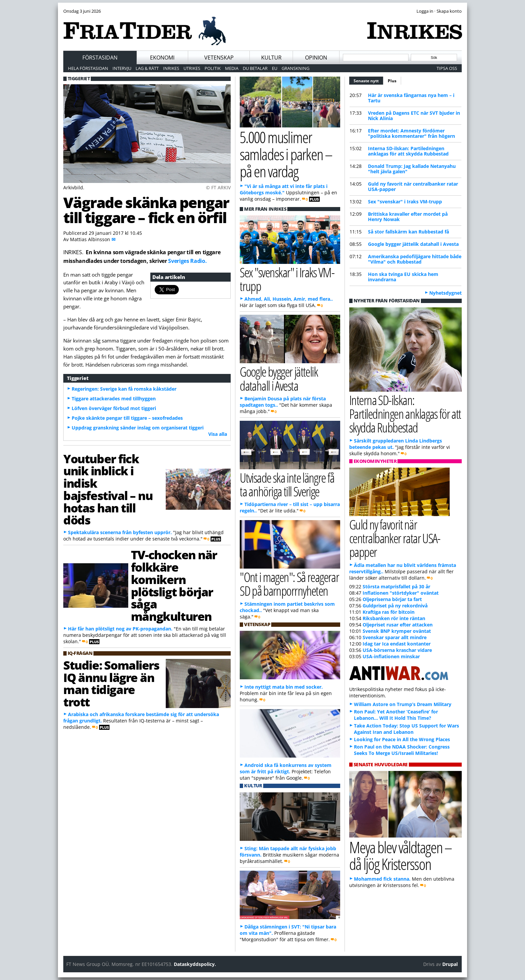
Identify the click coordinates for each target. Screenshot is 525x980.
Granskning (295, 68)
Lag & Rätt (147, 68)
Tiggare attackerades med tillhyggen (114, 399)
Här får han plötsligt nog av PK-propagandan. (120, 629)
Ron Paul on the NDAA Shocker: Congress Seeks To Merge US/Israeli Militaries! (402, 750)
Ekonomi (162, 58)
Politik (213, 68)
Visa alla (218, 434)
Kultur (271, 58)
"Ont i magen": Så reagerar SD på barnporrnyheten (289, 584)
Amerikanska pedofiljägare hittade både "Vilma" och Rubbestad (415, 259)
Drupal (450, 964)
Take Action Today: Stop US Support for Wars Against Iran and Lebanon (406, 729)
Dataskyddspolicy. (195, 964)
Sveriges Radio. (187, 261)
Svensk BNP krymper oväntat (397, 631)
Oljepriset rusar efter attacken (398, 625)
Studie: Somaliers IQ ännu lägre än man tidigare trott (111, 683)
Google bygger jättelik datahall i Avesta (413, 244)
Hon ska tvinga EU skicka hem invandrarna (403, 277)
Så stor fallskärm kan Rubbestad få (408, 232)
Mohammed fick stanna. (382, 879)
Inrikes (171, 68)
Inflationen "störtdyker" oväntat (401, 593)
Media (232, 68)
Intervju (122, 68)
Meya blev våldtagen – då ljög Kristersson (400, 856)
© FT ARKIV (218, 187)
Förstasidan (100, 58)
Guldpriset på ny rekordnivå (395, 606)
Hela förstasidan (88, 68)
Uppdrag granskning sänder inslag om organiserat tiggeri (138, 428)
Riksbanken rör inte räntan (394, 618)
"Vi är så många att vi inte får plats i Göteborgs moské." (284, 189)
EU (275, 68)
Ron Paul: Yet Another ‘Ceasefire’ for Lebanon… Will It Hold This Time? (396, 715)
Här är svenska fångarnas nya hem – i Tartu (411, 98)
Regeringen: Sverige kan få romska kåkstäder (124, 389)
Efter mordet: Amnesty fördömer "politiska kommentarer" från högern (411, 133)
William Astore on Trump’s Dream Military (403, 704)
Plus (392, 81)
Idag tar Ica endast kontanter (397, 644)
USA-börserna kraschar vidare (397, 650)
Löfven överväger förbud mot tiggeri (114, 408)
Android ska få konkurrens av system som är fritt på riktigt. (286, 768)
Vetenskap (219, 58)
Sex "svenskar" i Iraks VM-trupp (405, 202)
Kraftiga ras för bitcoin (389, 612)
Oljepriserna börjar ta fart (392, 599)
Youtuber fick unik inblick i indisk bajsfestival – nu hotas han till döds (108, 489)
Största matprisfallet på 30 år (396, 586)
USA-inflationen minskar (391, 656)
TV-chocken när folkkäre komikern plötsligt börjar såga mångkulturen (174, 585)
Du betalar (255, 68)
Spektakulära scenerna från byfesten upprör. (120, 532)
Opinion (316, 58)
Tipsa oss (447, 68)
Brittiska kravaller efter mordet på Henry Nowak (408, 217)
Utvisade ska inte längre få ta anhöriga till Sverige (287, 484)
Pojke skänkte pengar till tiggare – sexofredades (127, 418)
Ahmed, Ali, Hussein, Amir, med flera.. (289, 299)
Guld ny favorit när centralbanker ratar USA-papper (413, 186)
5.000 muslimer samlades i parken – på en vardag (286, 154)
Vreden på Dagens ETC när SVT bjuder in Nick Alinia (414, 116)
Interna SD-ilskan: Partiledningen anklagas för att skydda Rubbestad (408, 151)
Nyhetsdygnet (445, 293)
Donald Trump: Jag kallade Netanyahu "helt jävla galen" (412, 169)
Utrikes (192, 68)
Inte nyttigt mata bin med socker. (284, 687)
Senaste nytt (368, 80)
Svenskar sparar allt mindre (395, 637)
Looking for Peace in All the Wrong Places (402, 739)
